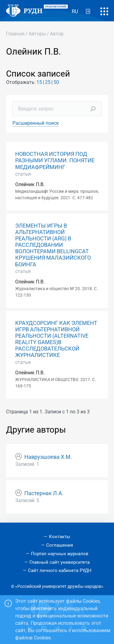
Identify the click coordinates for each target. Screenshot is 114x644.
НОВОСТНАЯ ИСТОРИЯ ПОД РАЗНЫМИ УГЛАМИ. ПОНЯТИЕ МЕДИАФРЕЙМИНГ (55, 160)
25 (48, 82)
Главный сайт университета (60, 562)
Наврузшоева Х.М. (48, 457)
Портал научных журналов (60, 554)
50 (56, 82)
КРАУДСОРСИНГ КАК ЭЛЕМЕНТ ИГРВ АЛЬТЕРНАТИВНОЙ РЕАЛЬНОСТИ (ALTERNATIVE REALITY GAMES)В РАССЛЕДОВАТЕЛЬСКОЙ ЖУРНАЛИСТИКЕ (56, 339)
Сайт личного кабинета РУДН (60, 570)
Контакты (60, 537)
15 (39, 82)
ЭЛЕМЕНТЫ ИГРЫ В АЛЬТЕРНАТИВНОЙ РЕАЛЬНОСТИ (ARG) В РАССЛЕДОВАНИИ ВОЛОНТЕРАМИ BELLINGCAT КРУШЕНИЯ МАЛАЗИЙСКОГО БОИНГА (53, 245)
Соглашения (60, 545)
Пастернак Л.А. (44, 493)
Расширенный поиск (36, 123)
